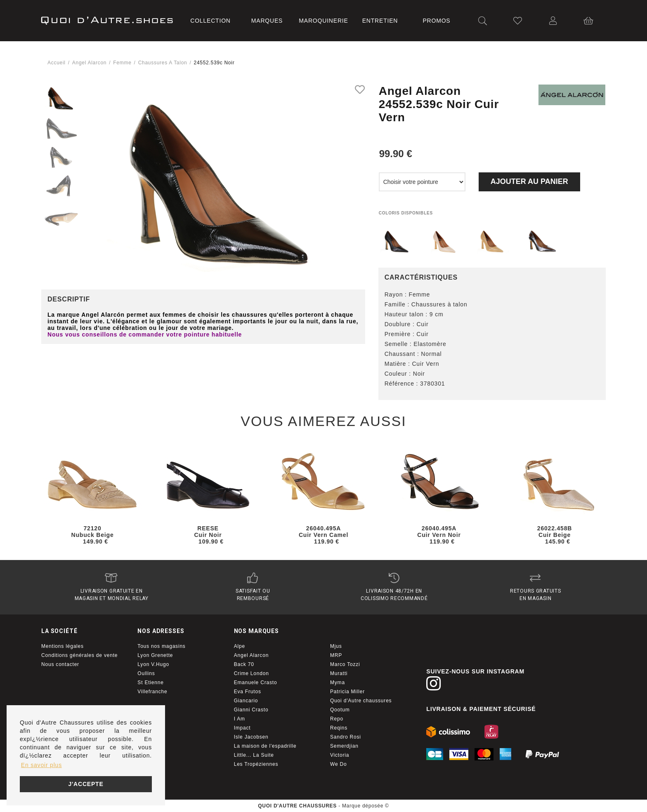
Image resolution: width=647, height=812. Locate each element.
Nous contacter (60, 664)
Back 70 (244, 664)
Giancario (246, 701)
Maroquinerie (323, 21)
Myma (338, 683)
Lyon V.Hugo (153, 664)
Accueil (57, 63)
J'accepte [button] (86, 784)
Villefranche (152, 692)
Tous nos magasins (161, 646)
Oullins (146, 673)
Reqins (339, 728)
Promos (436, 21)
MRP (336, 655)
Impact (242, 728)
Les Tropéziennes (256, 764)
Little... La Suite (254, 755)
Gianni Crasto (251, 710)
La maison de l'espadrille (265, 746)
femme (122, 63)
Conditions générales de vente (79, 655)
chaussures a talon (163, 63)
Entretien (380, 21)
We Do (338, 764)
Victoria (340, 755)
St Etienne (150, 683)
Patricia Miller (347, 692)
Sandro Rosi (346, 737)
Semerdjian (344, 746)
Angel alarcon (89, 63)
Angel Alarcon (251, 655)
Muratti (339, 673)
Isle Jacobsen (251, 737)
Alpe (240, 646)
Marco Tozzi (345, 664)
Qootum (340, 710)
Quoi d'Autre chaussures (361, 701)
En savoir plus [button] (41, 765)
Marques (267, 21)
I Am (240, 719)
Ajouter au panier (529, 181)
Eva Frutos (248, 692)
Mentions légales (63, 646)
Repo (337, 719)
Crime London (251, 673)
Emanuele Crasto (256, 683)
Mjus (336, 646)
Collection (210, 21)
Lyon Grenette (155, 655)
